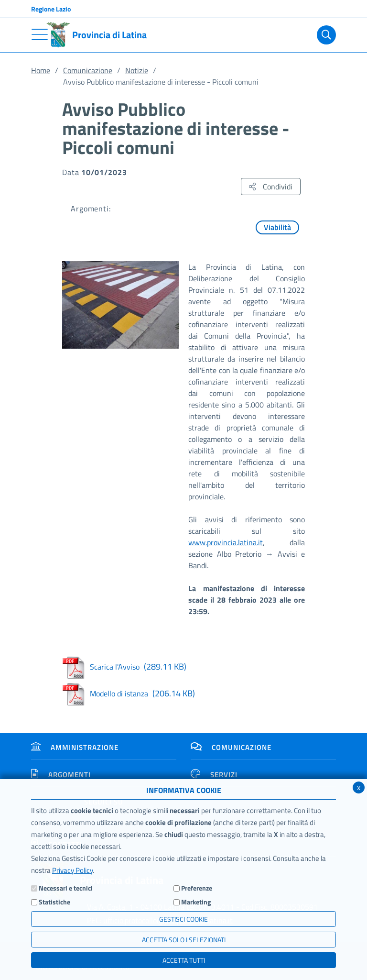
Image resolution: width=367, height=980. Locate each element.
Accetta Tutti (184, 960)
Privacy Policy (72, 870)
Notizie (137, 70)
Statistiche (54, 902)
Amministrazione (75, 747)
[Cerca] (324, 35)
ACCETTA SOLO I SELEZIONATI (184, 940)
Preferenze (197, 888)
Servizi (214, 775)
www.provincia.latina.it (226, 542)
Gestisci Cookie (183, 919)
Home (41, 70)
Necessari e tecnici (66, 888)
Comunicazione (88, 70)
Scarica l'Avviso (124, 667)
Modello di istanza (129, 694)
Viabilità (277, 227)
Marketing (196, 902)
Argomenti (61, 775)
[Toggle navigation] (40, 34)
